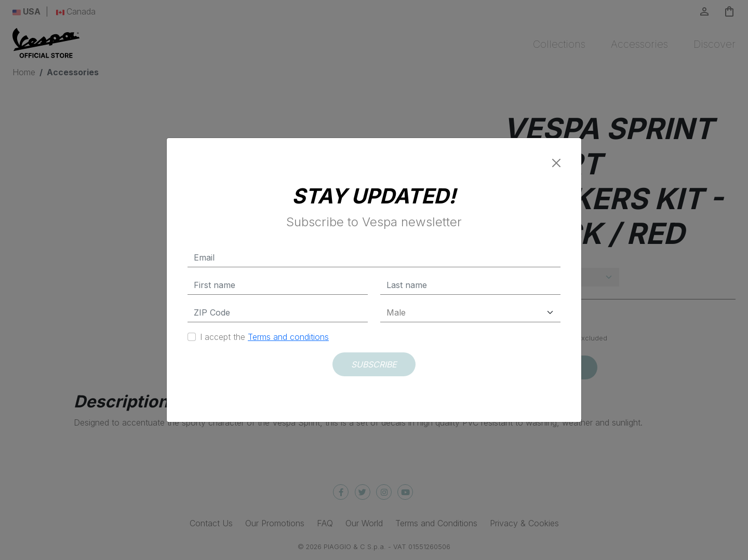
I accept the (264, 337)
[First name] (278, 285)
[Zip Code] (278, 313)
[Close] (556, 163)
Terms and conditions (288, 337)
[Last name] (470, 285)
